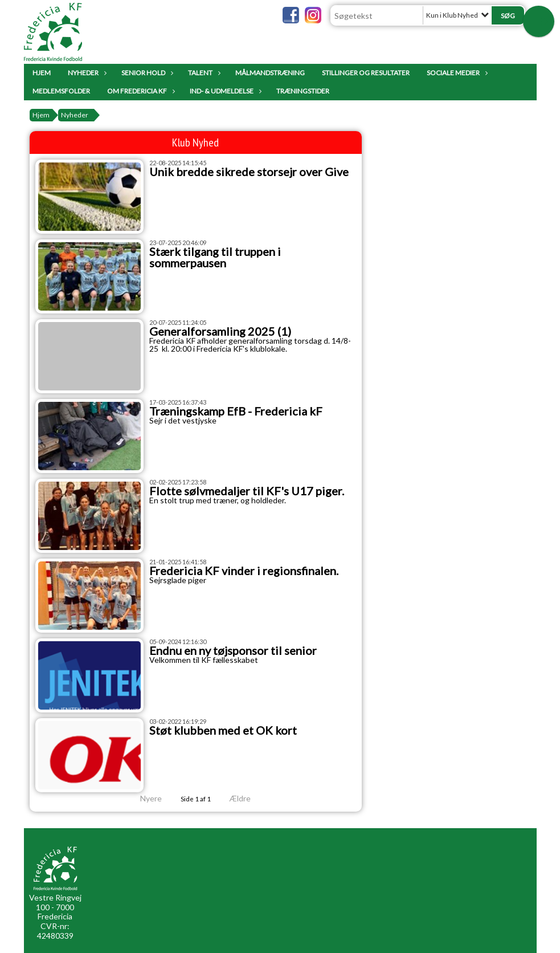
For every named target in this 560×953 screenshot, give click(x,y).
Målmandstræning (270, 73)
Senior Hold (146, 73)
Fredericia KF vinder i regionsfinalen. (244, 571)
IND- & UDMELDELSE (224, 91)
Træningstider (303, 91)
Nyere (144, 798)
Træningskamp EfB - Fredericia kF (236, 411)
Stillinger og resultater (366, 73)
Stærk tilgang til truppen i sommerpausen (215, 257)
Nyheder (86, 73)
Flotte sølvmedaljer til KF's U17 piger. (247, 491)
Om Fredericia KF (140, 91)
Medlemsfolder (61, 91)
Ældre (248, 798)
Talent (203, 73)
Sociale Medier (456, 73)
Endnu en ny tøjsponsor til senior (233, 650)
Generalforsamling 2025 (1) (220, 331)
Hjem (42, 73)
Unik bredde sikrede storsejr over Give (249, 172)
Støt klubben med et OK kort (223, 730)
